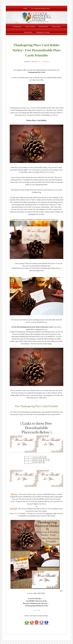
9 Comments (46, 62)
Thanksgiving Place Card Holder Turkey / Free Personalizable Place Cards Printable (36, 50)
